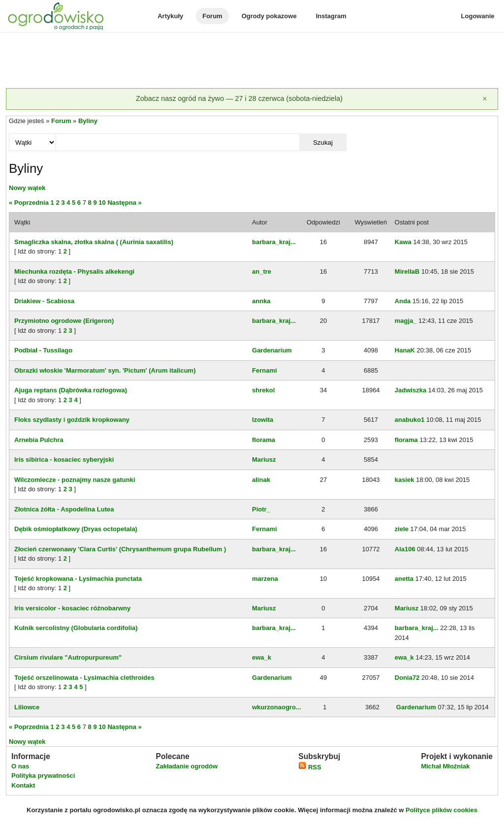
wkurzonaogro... (277, 707)
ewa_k (262, 657)
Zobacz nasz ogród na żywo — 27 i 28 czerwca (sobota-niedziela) (239, 98)
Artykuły (170, 16)
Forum (212, 16)
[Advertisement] (252, 61)
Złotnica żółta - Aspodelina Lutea (64, 509)
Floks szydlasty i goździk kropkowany (72, 420)
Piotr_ (261, 509)
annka (261, 301)
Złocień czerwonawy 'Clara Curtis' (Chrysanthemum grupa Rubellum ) (120, 549)
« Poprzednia (29, 203)
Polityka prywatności (43, 776)
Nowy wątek (27, 188)
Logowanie (478, 16)
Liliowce (27, 707)
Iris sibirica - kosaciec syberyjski (64, 460)
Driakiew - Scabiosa (44, 301)
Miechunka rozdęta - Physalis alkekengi (74, 271)
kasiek (405, 480)
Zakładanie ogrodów (187, 766)
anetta (404, 579)
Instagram (331, 16)
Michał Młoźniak (445, 766)
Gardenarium (272, 350)
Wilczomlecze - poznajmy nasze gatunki (75, 480)
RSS (310, 767)
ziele (402, 529)
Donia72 (407, 678)
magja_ (406, 321)
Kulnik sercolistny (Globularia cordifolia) (76, 628)
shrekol (263, 390)
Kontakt (23, 785)
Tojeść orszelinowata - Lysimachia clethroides (84, 678)
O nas (20, 766)
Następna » (124, 203)
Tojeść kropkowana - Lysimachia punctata (78, 579)
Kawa (403, 242)
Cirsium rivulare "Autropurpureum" (68, 657)
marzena (265, 579)
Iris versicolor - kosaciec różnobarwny (72, 608)
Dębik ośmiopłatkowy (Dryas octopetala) (76, 529)
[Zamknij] (485, 99)
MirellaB (407, 271)
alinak (261, 480)
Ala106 (405, 549)
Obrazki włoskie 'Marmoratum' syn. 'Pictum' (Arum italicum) (105, 370)
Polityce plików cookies (441, 810)
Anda (403, 301)
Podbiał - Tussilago (43, 350)
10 (102, 203)
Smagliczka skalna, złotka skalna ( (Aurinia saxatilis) (94, 242)
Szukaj (323, 143)
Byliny (88, 121)
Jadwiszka (410, 390)
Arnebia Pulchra (39, 440)
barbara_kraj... (274, 242)
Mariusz (264, 460)
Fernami (265, 370)
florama (264, 440)
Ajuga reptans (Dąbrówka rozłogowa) (71, 390)
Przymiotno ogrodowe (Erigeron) (64, 321)
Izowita (263, 420)
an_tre (262, 271)
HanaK (405, 350)
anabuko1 (410, 420)
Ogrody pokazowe (269, 16)
